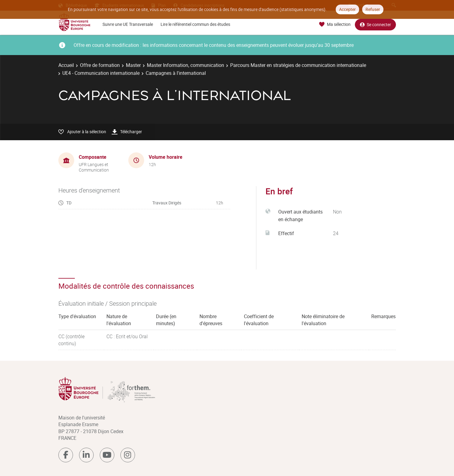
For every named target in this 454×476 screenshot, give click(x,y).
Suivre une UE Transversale (128, 24)
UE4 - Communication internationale (101, 73)
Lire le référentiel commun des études (195, 24)
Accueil (66, 65)
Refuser (373, 9)
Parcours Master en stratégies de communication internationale (298, 65)
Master (133, 65)
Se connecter (375, 24)
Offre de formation (100, 65)
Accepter (347, 9)
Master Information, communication (185, 65)
